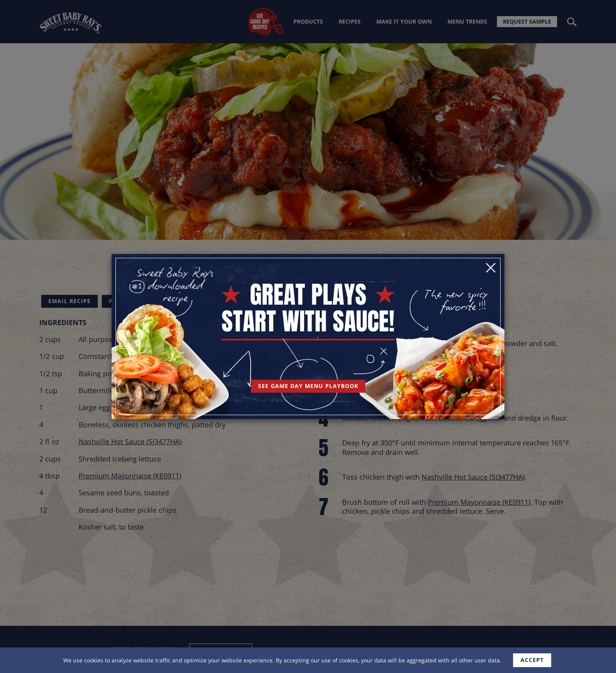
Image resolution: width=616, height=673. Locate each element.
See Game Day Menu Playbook (308, 386)
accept (532, 660)
